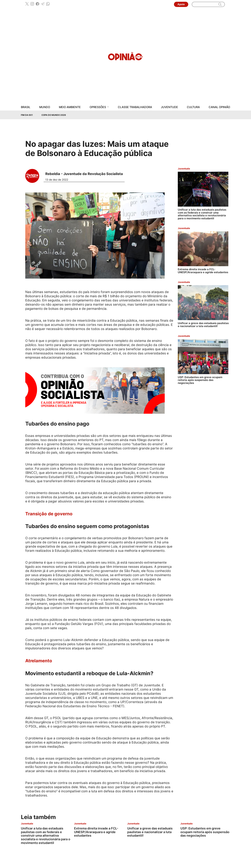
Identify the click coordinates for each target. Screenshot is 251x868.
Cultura (193, 107)
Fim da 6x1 (27, 115)
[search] (220, 4)
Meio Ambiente (70, 107)
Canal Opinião (219, 107)
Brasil (26, 107)
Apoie (181, 4)
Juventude (169, 107)
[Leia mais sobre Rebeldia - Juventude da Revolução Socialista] (34, 176)
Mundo (45, 107)
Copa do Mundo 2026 (54, 115)
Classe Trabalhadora (135, 107)
